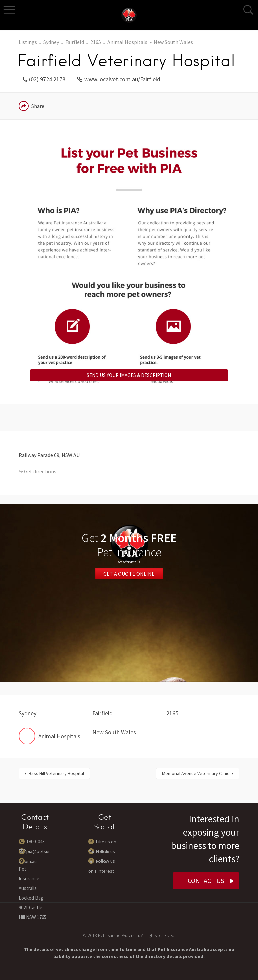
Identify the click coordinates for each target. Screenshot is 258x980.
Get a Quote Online (129, 573)
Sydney (51, 42)
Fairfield (75, 42)
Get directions (40, 471)
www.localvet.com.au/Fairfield (122, 79)
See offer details (129, 562)
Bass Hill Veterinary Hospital (56, 773)
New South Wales (173, 42)
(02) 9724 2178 (47, 79)
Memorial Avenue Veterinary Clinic (196, 773)
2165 (96, 42)
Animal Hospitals (127, 42)
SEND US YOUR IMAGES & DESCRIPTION (129, 375)
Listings (28, 42)
